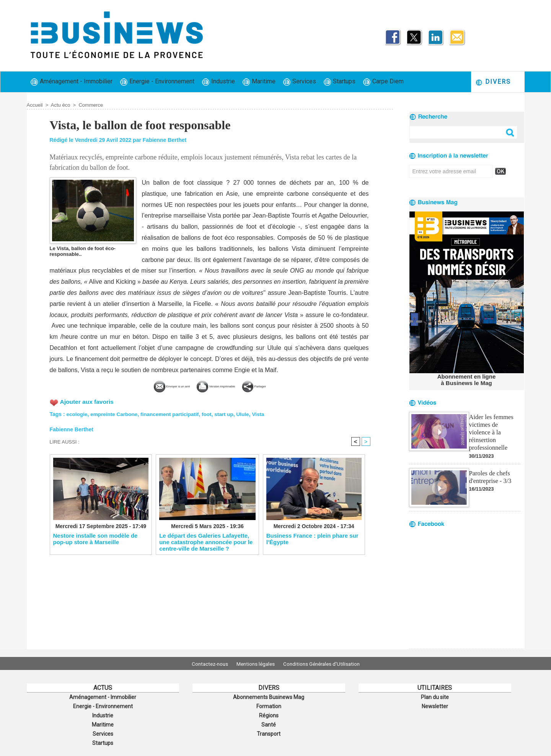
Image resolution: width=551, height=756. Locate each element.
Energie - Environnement (157, 82)
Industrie (218, 82)
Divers (493, 82)
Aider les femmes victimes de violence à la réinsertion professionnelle (494, 427)
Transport (269, 730)
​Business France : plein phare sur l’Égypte (312, 539)
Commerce (91, 105)
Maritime (259, 82)
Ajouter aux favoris (88, 401)
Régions (269, 714)
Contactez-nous (205, 663)
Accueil (35, 105)
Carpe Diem (383, 82)
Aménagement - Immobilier (72, 82)
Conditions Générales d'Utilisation (326, 663)
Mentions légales (256, 663)
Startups (340, 82)
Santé (269, 722)
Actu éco (61, 105)
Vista (265, 413)
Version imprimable (222, 386)
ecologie (77, 413)
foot (211, 413)
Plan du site (435, 697)
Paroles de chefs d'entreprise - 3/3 (490, 467)
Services (300, 82)
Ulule (249, 413)
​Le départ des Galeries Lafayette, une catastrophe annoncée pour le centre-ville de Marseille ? (206, 542)
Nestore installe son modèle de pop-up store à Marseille (95, 539)
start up (229, 413)
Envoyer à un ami (152, 386)
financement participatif (173, 413)
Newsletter (435, 705)
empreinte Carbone (116, 413)
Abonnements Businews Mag (269, 697)
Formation (269, 705)
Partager (280, 386)
